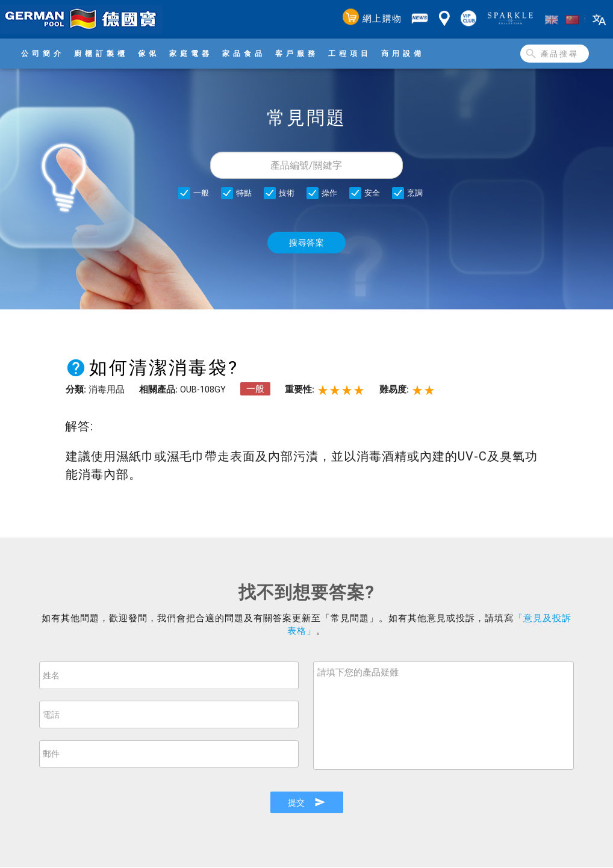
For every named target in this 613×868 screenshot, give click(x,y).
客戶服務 (297, 53)
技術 (287, 193)
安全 (372, 193)
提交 (306, 803)
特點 (244, 193)
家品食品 (244, 53)
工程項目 (350, 53)
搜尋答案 (306, 243)
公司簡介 (43, 53)
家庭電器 (191, 53)
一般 (201, 193)
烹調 (415, 193)
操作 (329, 193)
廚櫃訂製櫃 (101, 53)
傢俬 (149, 53)
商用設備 (403, 53)
